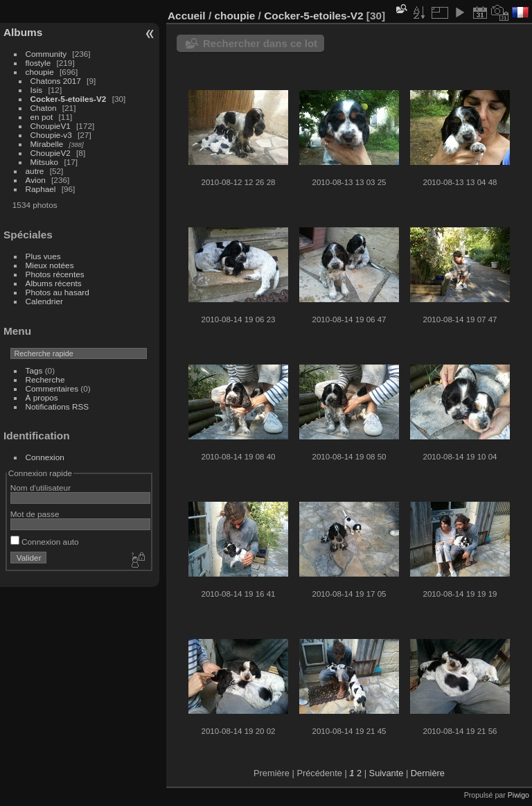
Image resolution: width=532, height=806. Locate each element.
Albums (23, 32)
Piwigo (518, 795)
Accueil (187, 16)
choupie (40, 72)
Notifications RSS (57, 406)
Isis (37, 90)
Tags (34, 370)
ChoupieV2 (51, 153)
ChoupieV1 (51, 126)
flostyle (38, 63)
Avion (36, 180)
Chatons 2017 (56, 81)
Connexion (45, 457)
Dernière (428, 773)
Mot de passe (35, 514)
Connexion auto (45, 542)
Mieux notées (50, 265)
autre (35, 171)
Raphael (41, 189)
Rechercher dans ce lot (260, 43)
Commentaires (52, 388)
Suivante (387, 773)
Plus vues (43, 256)
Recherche (45, 379)
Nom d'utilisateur (41, 488)
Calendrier (44, 301)
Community (46, 54)
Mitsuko (45, 162)
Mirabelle (47, 144)
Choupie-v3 (51, 135)
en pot (42, 117)
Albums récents (54, 283)
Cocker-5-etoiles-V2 (69, 99)
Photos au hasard (57, 292)
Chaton (44, 108)
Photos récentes (55, 274)
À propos (42, 397)
